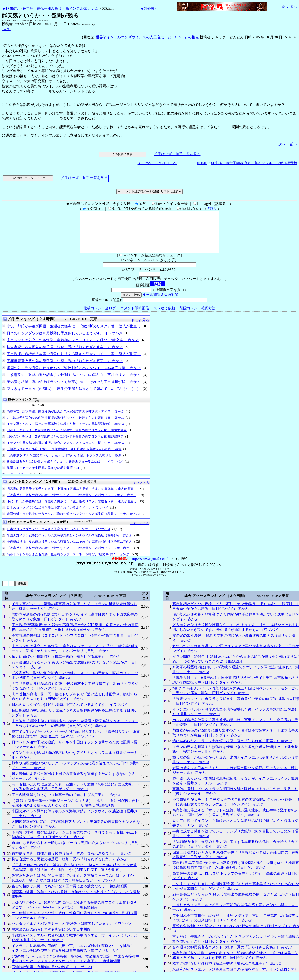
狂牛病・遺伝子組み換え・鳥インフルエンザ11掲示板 (254, 163)
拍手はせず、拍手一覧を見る (177, 154)
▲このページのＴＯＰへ (157, 163)
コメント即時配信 (135, 316)
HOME (202, 163)
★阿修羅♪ (11, 8)
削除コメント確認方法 (198, 316)
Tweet (6, 29)
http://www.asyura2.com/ (149, 567)
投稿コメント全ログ (100, 316)
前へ (294, 7)
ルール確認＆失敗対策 (160, 303)
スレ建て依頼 (164, 316)
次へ (285, 7)
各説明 (212, 209)
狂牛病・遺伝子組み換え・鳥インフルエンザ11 (60, 8)
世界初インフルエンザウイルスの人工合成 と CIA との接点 (147, 37)
